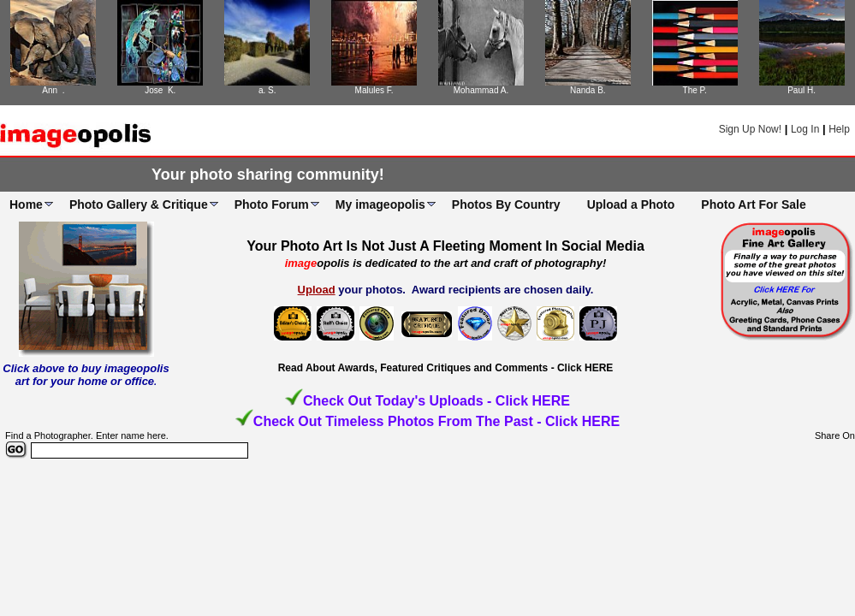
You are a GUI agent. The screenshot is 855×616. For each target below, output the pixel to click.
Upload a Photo (631, 204)
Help (839, 129)
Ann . (53, 90)
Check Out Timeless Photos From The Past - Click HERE (436, 421)
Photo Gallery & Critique (139, 204)
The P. (695, 90)
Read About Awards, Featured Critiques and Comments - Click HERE (446, 368)
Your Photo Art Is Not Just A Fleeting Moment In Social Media (445, 246)
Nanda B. (588, 90)
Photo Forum (272, 204)
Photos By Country (506, 204)
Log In (805, 129)
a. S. (267, 90)
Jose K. (160, 90)
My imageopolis (380, 204)
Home (26, 204)
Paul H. (802, 90)
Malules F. (374, 90)
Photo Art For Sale (753, 204)
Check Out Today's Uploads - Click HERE (436, 401)
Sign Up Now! (750, 129)
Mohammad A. (481, 90)
